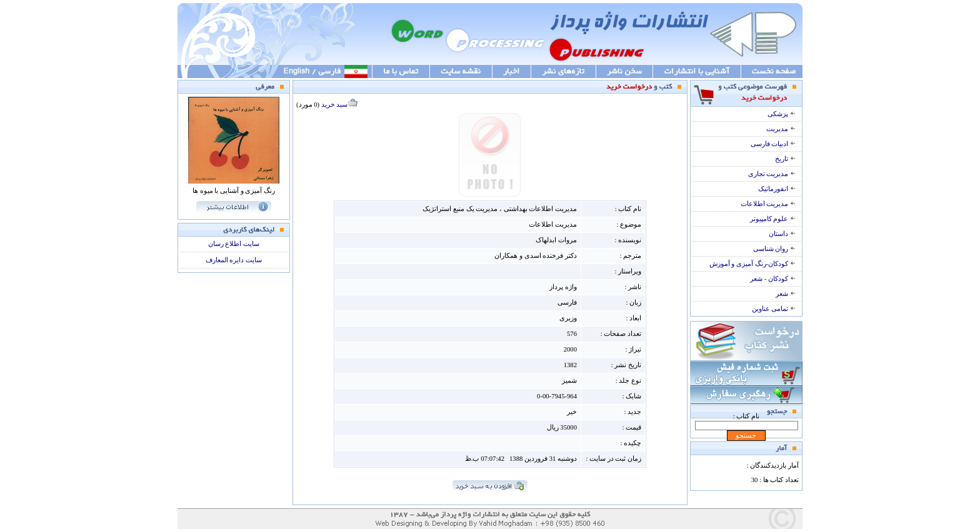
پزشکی (782, 114)
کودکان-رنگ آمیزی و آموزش (752, 264)
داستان (782, 234)
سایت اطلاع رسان (234, 244)
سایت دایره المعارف (234, 260)
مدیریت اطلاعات (768, 204)
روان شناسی (774, 249)
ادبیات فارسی (773, 144)
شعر (786, 294)
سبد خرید (340, 105)
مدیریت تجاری (772, 174)
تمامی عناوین (774, 309)
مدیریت (781, 129)
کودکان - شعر (773, 279)
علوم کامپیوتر (773, 219)
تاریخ (785, 159)
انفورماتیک (777, 189)
